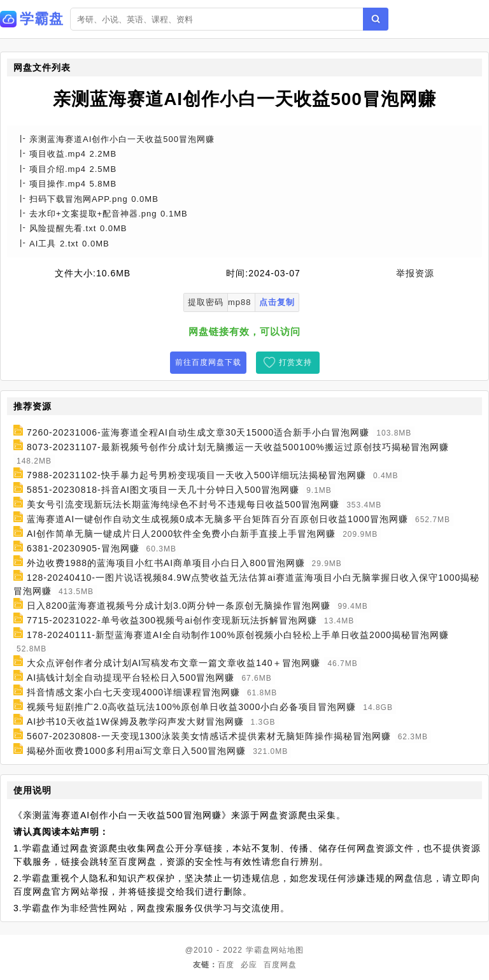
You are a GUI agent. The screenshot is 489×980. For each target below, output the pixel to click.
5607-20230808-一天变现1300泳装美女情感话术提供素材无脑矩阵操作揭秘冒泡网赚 (209, 736)
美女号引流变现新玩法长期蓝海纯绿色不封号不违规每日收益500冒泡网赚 (183, 504)
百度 (226, 965)
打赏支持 (295, 362)
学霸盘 (258, 950)
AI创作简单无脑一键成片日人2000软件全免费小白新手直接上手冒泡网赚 (181, 534)
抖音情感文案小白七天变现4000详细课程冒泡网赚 (133, 692)
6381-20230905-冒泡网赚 (83, 548)
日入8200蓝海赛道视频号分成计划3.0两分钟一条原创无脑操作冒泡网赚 (179, 606)
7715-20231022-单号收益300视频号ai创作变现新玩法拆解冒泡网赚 (172, 620)
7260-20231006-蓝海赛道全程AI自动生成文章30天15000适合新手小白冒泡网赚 (198, 432)
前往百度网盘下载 (208, 362)
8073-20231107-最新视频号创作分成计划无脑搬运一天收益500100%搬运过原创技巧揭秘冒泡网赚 (238, 447)
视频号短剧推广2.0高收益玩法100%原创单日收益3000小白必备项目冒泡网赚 (191, 707)
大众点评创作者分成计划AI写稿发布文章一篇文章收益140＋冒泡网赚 (174, 663)
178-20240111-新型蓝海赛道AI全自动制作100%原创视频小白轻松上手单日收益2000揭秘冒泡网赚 (238, 635)
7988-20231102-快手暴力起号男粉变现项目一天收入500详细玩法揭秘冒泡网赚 (196, 475)
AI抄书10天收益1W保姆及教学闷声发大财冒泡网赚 (135, 721)
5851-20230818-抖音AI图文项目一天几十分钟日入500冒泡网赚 (163, 490)
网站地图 (287, 950)
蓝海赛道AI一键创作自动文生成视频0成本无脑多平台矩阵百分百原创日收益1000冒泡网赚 (217, 519)
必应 (249, 965)
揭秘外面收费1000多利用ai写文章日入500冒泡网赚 (136, 751)
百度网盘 (280, 965)
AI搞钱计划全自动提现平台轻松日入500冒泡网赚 (131, 678)
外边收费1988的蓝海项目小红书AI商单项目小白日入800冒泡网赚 (166, 563)
